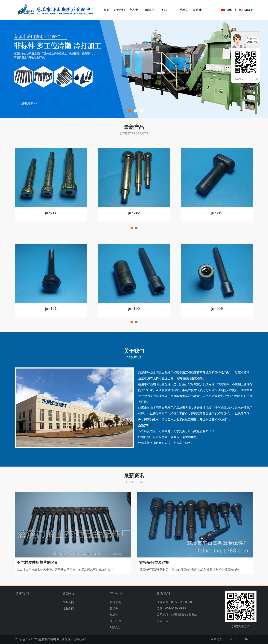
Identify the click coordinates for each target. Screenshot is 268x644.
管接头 (114, 608)
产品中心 (135, 10)
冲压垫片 (115, 621)
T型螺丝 (115, 627)
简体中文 (232, 10)
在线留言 (183, 10)
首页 (106, 10)
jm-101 (51, 309)
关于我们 (119, 10)
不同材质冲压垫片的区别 (37, 563)
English (249, 10)
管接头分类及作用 (154, 563)
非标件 (114, 615)
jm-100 (134, 309)
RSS (233, 639)
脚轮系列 (115, 602)
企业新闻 (68, 602)
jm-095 (134, 212)
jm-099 (217, 309)
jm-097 (51, 212)
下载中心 (167, 10)
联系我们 (199, 10)
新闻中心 (151, 10)
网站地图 (216, 639)
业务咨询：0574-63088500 (174, 602)
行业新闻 (68, 608)
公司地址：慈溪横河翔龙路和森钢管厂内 (177, 618)
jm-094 (217, 212)
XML (247, 639)
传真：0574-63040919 (171, 608)
